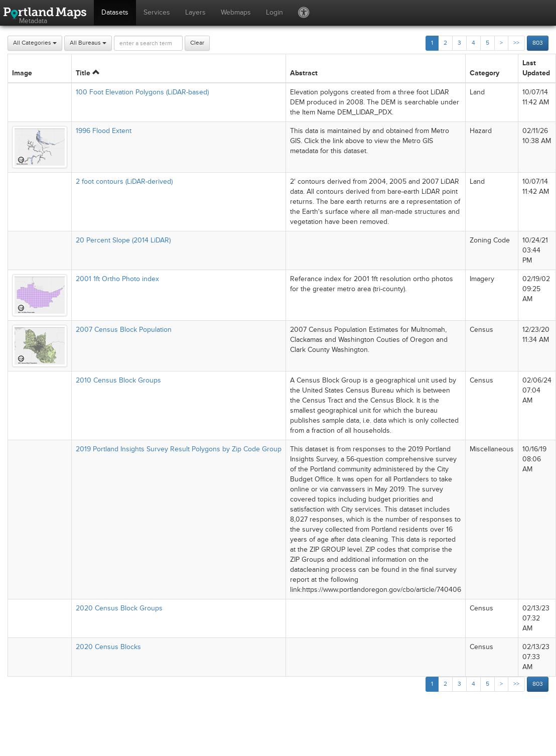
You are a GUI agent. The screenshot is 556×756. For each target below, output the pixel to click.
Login (274, 12)
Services (157, 12)
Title (88, 73)
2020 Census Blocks (108, 647)
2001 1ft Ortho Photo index (117, 279)
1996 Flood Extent (104, 131)
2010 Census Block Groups (118, 380)
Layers (195, 12)
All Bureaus (88, 43)
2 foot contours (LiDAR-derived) (124, 181)
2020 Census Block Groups (119, 608)
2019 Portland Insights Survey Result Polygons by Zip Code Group (179, 449)
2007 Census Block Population (124, 330)
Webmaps (236, 12)
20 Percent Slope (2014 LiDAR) (123, 240)
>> (516, 43)
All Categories (35, 43)
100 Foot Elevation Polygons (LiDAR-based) (142, 92)
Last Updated (536, 68)
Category (484, 73)
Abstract (304, 73)
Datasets (115, 12)
